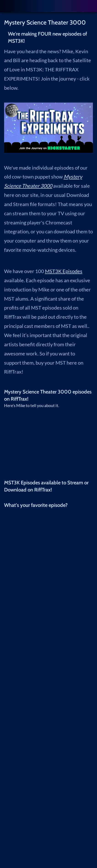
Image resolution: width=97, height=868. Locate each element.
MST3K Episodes (64, 271)
